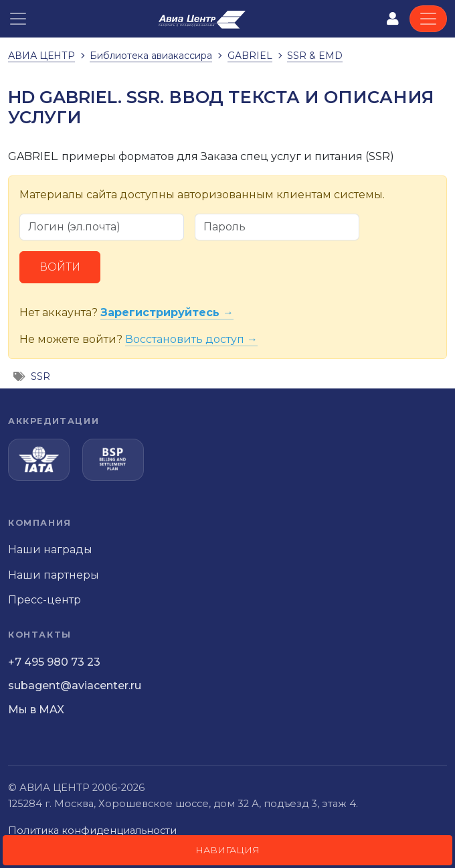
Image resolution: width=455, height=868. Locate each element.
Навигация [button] (227, 850)
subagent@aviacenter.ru (75, 685)
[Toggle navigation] (428, 19)
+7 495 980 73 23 (54, 662)
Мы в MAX (36, 710)
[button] (18, 19)
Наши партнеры (54, 575)
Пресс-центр (44, 600)
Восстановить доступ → (191, 339)
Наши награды (50, 550)
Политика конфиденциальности (92, 830)
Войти (60, 267)
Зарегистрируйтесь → (167, 312)
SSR (40, 376)
